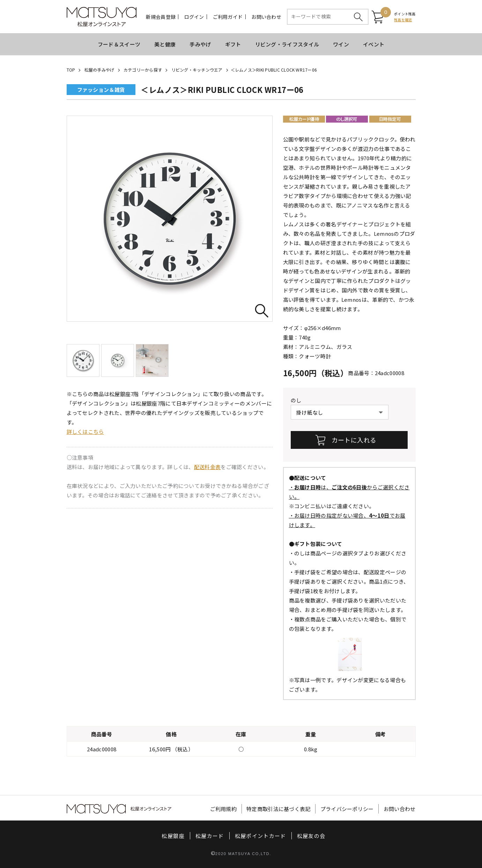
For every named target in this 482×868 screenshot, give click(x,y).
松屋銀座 (173, 836)
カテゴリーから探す (143, 70)
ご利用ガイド (228, 17)
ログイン (194, 17)
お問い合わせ (266, 17)
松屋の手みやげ (99, 70)
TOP (71, 70)
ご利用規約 (224, 809)
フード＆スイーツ (119, 44)
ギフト (233, 44)
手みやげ (200, 44)
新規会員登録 (161, 17)
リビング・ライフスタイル (287, 44)
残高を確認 (403, 20)
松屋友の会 (311, 836)
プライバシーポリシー (347, 809)
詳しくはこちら (85, 432)
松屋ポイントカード (261, 836)
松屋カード (210, 836)
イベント (374, 44)
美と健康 (165, 44)
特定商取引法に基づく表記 (279, 809)
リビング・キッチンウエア (197, 70)
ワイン (341, 44)
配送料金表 (207, 467)
